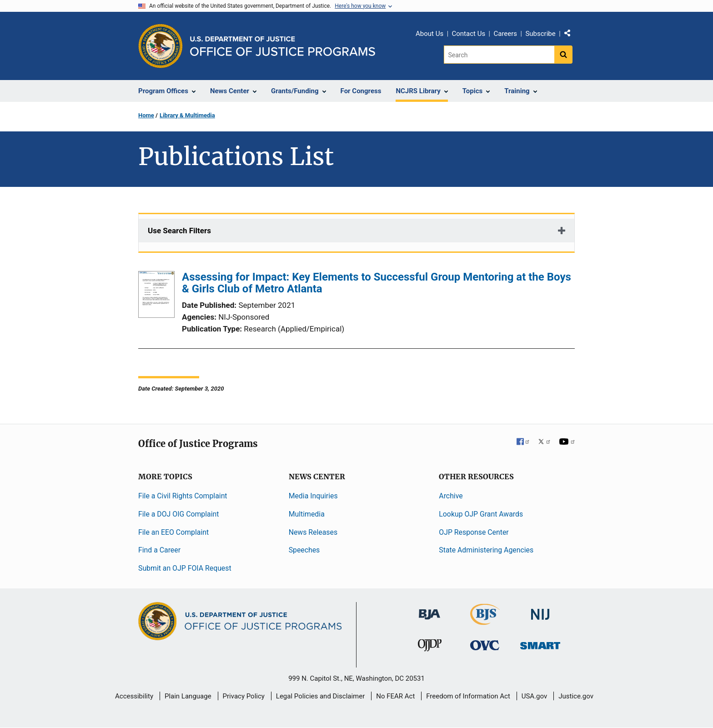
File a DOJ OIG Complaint (178, 514)
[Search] (499, 55)
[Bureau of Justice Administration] (429, 610)
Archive (451, 496)
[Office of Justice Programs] (161, 46)
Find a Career (159, 550)
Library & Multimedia (187, 115)
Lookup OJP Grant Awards (481, 514)
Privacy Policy (244, 696)
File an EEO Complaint (173, 532)
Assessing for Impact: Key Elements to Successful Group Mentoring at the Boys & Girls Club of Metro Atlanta (377, 283)
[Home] (283, 46)
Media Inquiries (313, 496)
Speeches (304, 550)
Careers (505, 34)
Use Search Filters (179, 231)
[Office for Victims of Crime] (485, 645)
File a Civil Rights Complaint (183, 496)
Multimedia (307, 514)
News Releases (313, 532)
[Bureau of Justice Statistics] (485, 621)
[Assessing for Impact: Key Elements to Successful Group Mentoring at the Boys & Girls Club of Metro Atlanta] (156, 296)
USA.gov (535, 696)
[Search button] (563, 55)
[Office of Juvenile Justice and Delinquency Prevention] (430, 647)
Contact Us (469, 34)
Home (146, 115)
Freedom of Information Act (468, 696)
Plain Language (188, 696)
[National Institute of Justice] (540, 610)
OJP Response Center (474, 532)
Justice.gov (576, 696)
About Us (429, 34)
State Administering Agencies (486, 550)
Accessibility (134, 696)
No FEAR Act (395, 696)
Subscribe (540, 34)
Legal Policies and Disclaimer (320, 696)
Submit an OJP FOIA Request (185, 568)
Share (571, 35)
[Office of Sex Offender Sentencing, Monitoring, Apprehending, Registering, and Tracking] (540, 643)
